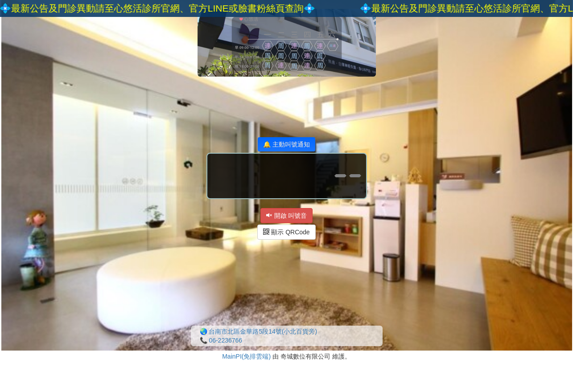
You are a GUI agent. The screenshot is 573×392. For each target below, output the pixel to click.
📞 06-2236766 (221, 340)
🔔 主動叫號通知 (286, 144)
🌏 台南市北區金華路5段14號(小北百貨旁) (259, 331)
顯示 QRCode (286, 232)
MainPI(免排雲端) (246, 356)
